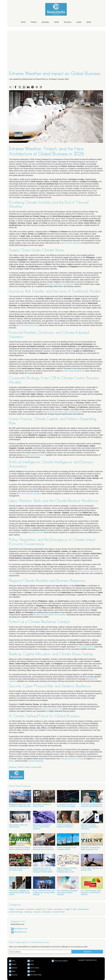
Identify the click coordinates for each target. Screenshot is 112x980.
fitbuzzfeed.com (20, 932)
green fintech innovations (35, 455)
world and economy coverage (72, 759)
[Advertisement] (56, 54)
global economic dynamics (70, 243)
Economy (68, 22)
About (89, 22)
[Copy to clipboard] (41, 87)
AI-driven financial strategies (29, 493)
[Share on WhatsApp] (24, 87)
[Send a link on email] (37, 87)
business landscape (36, 761)
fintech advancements (85, 647)
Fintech (34, 22)
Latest (79, 22)
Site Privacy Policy (36, 975)
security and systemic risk (52, 709)
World (56, 22)
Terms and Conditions (61, 961)
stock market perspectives (74, 371)
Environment (37, 767)
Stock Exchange (17, 912)
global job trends (37, 532)
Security (38, 912)
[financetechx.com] (56, 16)
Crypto (67, 909)
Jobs (74, 909)
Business (45, 22)
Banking (29, 912)
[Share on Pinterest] (32, 87)
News (27, 767)
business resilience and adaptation (61, 284)
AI (95, 759)
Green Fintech (59, 912)
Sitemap (33, 971)
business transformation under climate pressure (63, 412)
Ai (45, 909)
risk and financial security (28, 325)
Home (23, 22)
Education (47, 912)
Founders (31, 909)
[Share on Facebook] (15, 87)
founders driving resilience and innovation (50, 615)
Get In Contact (34, 968)
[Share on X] (20, 87)
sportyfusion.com (21, 929)
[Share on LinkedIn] (28, 87)
